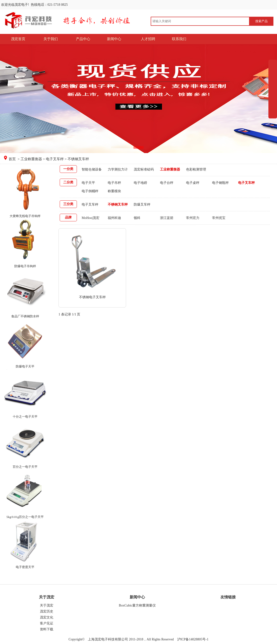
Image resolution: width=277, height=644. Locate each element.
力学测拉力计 (118, 169)
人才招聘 (148, 39)
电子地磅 (140, 183)
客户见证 (47, 623)
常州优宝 (219, 218)
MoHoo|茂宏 (91, 218)
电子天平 (88, 183)
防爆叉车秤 (142, 205)
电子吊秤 (114, 183)
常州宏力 (193, 218)
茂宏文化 (47, 617)
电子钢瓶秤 (220, 183)
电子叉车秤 (55, 159)
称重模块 (114, 191)
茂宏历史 (47, 611)
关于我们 (51, 39)
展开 (273, 100)
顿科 (137, 218)
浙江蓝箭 (167, 218)
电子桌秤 (193, 183)
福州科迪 (114, 218)
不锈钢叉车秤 (118, 205)
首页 (13, 159)
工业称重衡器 (31, 159)
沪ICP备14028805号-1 (192, 639)
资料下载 (47, 629)
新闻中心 (114, 39)
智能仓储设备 (92, 169)
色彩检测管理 (196, 169)
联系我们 (179, 39)
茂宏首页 (18, 39)
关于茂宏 (47, 605)
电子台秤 (167, 183)
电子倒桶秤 (90, 191)
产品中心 (83, 39)
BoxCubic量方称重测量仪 (137, 605)
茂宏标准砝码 (144, 169)
